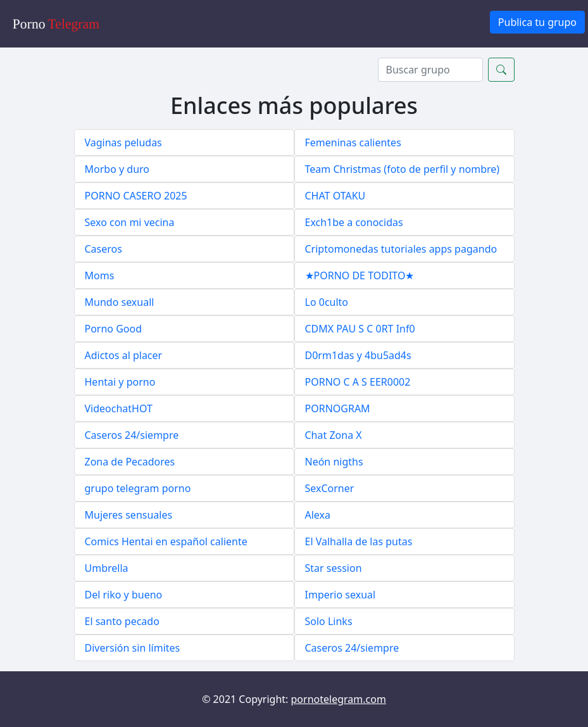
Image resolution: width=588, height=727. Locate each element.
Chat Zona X (334, 435)
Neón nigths (334, 462)
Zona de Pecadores (130, 462)
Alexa (318, 515)
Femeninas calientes (353, 142)
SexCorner (330, 488)
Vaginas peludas (123, 142)
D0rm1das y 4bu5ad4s (358, 355)
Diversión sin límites (133, 648)
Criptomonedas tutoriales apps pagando (401, 249)
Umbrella (107, 568)
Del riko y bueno (124, 595)
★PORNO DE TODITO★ (360, 275)
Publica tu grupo (537, 22)
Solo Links (329, 621)
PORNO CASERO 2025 (136, 196)
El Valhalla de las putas (359, 541)
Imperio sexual (341, 595)
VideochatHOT (119, 408)
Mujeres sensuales (129, 515)
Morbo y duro (117, 169)
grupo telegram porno (138, 488)
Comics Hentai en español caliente (166, 541)
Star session (334, 568)
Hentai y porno (120, 382)
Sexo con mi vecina (130, 222)
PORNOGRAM (338, 408)
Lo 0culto (327, 302)
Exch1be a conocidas (354, 222)
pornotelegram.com (339, 699)
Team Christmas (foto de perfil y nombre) (403, 169)
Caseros (103, 249)
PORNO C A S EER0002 (358, 382)
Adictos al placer (124, 355)
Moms (100, 275)
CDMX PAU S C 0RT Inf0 (360, 329)
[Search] (430, 70)
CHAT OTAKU (335, 196)
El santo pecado (122, 621)
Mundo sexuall (120, 302)
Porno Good (114, 329)
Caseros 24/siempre (132, 435)
